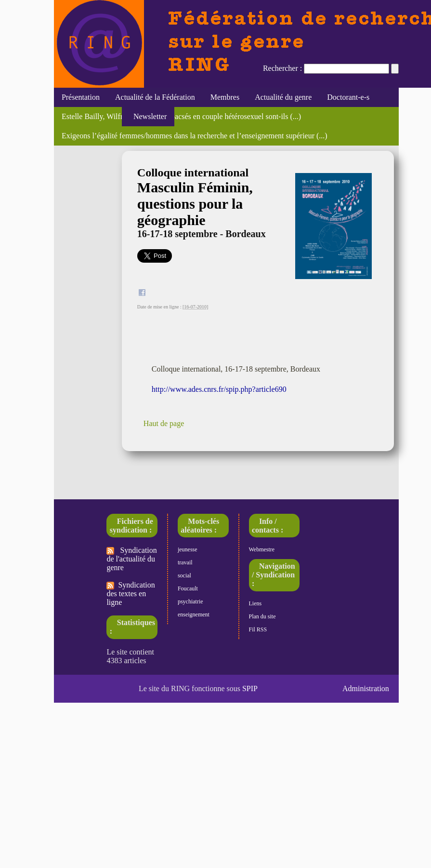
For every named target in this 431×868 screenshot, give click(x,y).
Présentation (81, 97)
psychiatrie (190, 601)
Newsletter (148, 116)
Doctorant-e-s (348, 97)
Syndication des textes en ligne (131, 594)
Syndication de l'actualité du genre (131, 559)
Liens (255, 603)
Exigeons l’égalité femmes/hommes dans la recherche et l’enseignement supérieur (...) (195, 136)
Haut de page (164, 423)
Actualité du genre (283, 97)
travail (185, 562)
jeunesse (188, 549)
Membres (225, 97)
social (184, 575)
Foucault (188, 588)
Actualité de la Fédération (155, 97)
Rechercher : (282, 68)
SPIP (250, 688)
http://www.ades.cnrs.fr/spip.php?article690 (219, 389)
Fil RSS (258, 629)
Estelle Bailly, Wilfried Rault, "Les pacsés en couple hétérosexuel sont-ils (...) (181, 116)
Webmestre (262, 549)
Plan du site (262, 616)
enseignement (194, 614)
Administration (366, 688)
